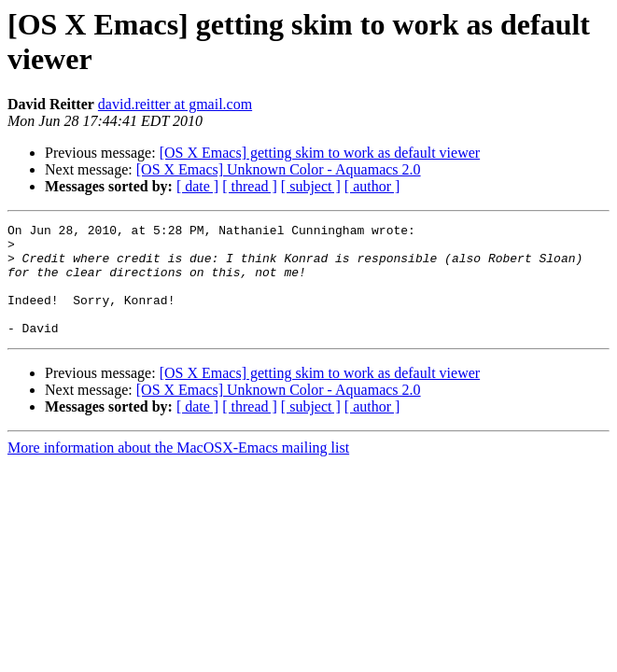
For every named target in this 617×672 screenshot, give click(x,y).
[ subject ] (311, 186)
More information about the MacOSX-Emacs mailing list (178, 470)
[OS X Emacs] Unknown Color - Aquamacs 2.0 (279, 169)
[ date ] (197, 186)
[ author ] (372, 186)
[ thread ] (250, 186)
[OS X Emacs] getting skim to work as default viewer (320, 153)
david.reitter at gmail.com (175, 104)
